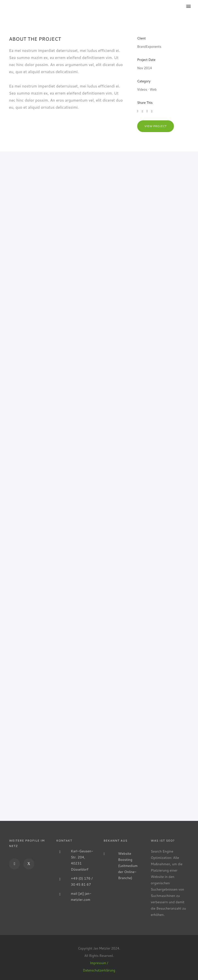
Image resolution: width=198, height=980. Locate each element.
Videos (142, 89)
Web (153, 89)
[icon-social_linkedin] (16, 864)
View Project (156, 126)
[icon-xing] (29, 864)
